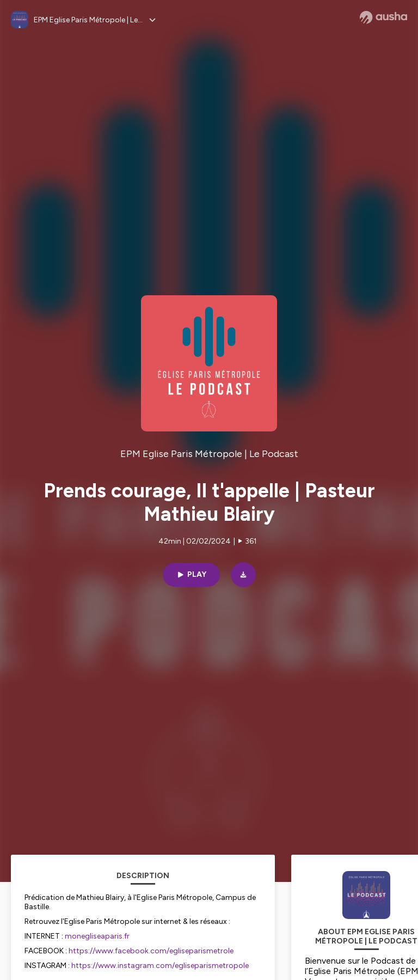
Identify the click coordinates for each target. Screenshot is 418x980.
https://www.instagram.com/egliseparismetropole (160, 966)
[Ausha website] (383, 17)
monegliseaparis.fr (97, 936)
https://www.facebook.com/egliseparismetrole (151, 951)
